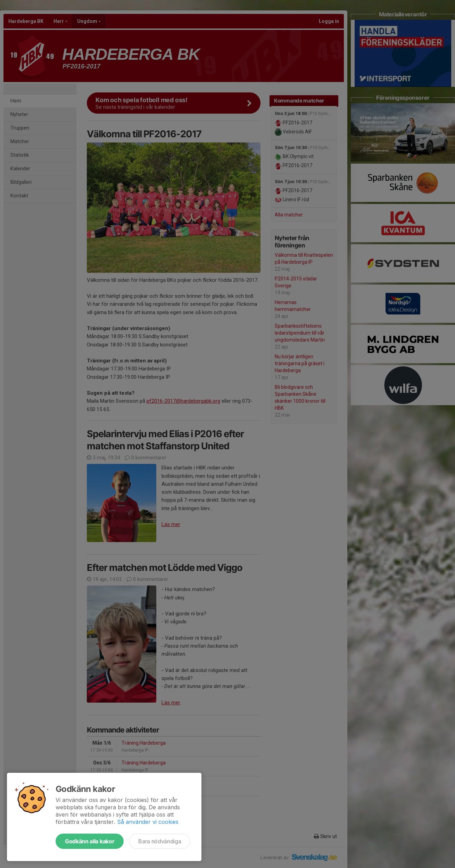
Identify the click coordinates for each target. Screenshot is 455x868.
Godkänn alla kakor (90, 841)
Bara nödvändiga (160, 841)
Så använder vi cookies (148, 822)
